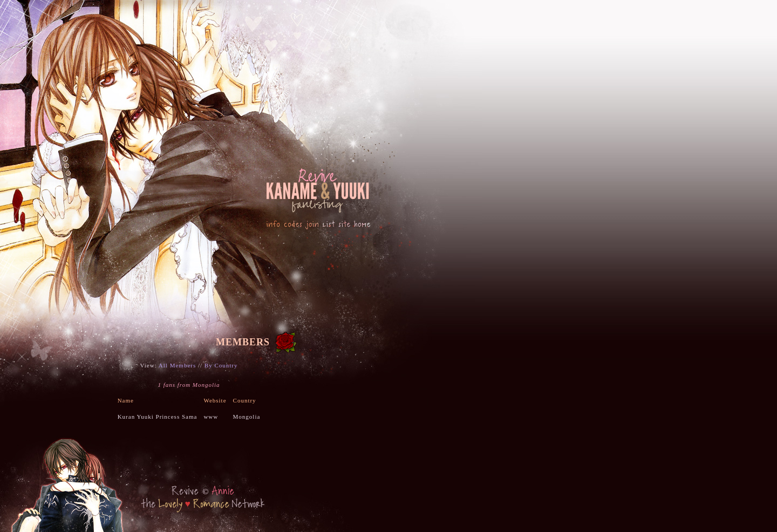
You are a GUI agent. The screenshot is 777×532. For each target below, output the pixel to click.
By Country (221, 365)
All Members (177, 365)
